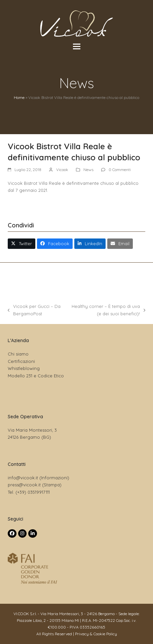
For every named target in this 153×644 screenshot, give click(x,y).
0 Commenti (120, 170)
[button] (77, 46)
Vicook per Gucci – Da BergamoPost (34, 310)
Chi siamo (18, 354)
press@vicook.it (24, 485)
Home (19, 97)
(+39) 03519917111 (33, 492)
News (88, 170)
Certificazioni (21, 361)
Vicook (62, 170)
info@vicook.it (23, 478)
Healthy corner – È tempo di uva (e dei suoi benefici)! (107, 310)
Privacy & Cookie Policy (96, 634)
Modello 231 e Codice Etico (36, 376)
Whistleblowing (24, 368)
